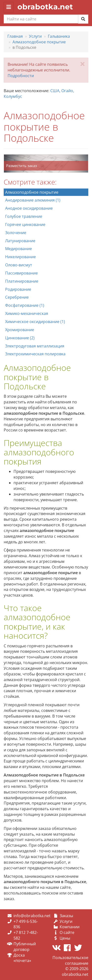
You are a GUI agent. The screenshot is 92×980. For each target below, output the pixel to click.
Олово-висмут (19, 265)
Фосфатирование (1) (25, 305)
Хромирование (20, 330)
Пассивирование (21, 273)
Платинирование (22, 281)
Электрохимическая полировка (35, 354)
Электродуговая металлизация (35, 346)
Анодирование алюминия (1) (33, 200)
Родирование (18, 289)
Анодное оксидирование (29, 208)
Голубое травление (24, 216)
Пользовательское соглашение (70, 960)
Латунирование (20, 241)
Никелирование (20, 257)
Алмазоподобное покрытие (32, 192)
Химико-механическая (27, 313)
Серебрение (17, 297)
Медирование (19, 249)
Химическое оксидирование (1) (35, 322)
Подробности (21, 76)
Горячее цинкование (25, 224)
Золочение (16, 233)
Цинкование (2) (20, 338)
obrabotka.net (45, 7)
